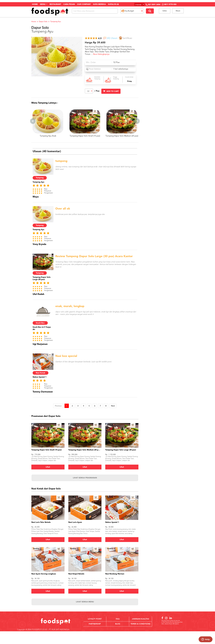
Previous (58, 406)
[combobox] (89, 91)
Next (113, 406)
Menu (44, 4)
